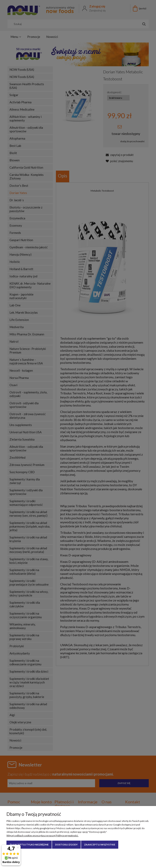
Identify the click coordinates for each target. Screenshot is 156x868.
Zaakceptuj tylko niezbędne (29, 845)
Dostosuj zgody (66, 845)
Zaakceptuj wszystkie (100, 845)
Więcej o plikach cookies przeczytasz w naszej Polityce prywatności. (42, 835)
